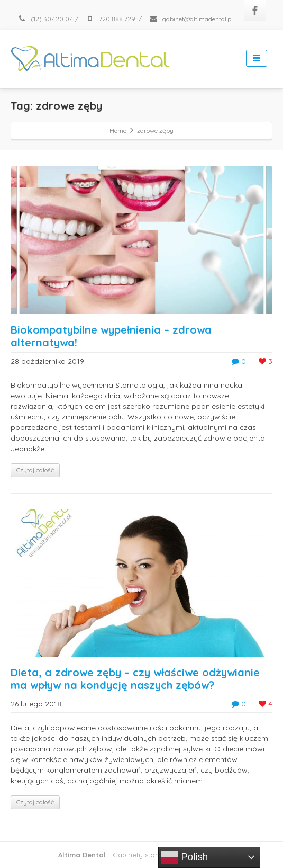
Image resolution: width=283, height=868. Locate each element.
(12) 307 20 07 (44, 19)
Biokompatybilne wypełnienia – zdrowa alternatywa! (111, 336)
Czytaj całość (35, 470)
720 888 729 (110, 19)
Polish (185, 857)
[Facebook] (255, 11)
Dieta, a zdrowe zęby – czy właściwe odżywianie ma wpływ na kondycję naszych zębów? (135, 679)
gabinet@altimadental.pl (191, 19)
